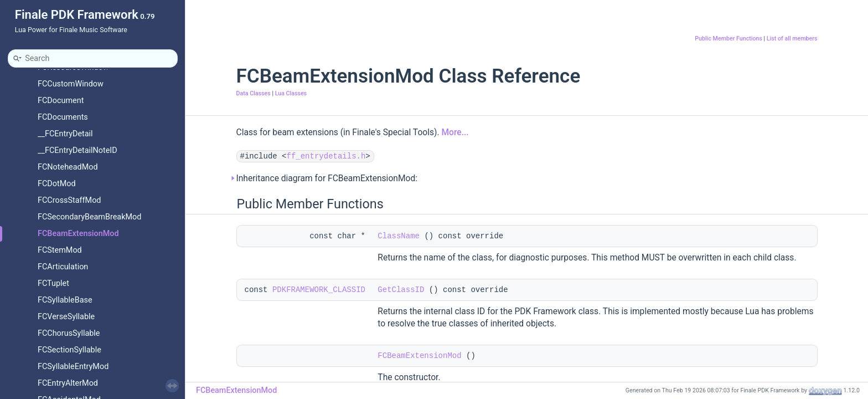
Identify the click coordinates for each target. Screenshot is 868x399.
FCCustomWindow (71, 84)
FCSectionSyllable (69, 350)
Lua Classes (291, 93)
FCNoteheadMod (68, 167)
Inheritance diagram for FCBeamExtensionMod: (327, 178)
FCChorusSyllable (69, 333)
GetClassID (401, 290)
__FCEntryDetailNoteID (77, 150)
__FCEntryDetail (65, 134)
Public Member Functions (728, 39)
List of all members (792, 39)
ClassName (399, 236)
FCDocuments (63, 117)
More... (455, 132)
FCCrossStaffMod (69, 200)
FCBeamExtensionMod (78, 234)
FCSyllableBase (65, 300)
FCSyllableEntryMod (73, 367)
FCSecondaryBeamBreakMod (89, 217)
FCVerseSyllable (66, 317)
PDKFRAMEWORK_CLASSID (319, 290)
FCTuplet (53, 283)
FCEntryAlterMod (68, 383)
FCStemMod (60, 250)
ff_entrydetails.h (326, 156)
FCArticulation (63, 267)
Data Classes (254, 93)
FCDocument (61, 101)
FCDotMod (57, 184)
